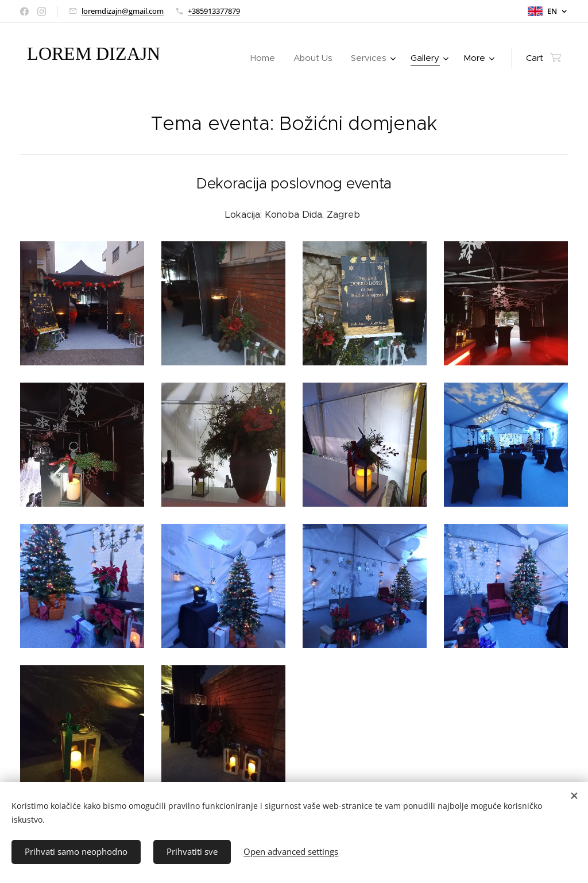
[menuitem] (266, 58)
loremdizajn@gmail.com (123, 11)
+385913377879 (214, 11)
